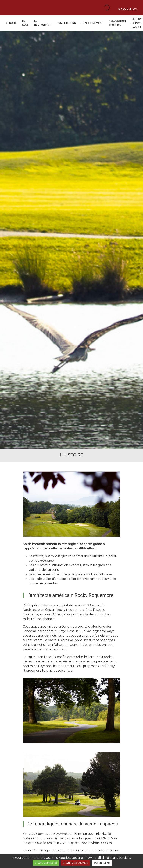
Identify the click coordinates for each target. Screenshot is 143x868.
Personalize (102, 863)
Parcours (127, 9)
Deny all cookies (75, 863)
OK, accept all (46, 863)
